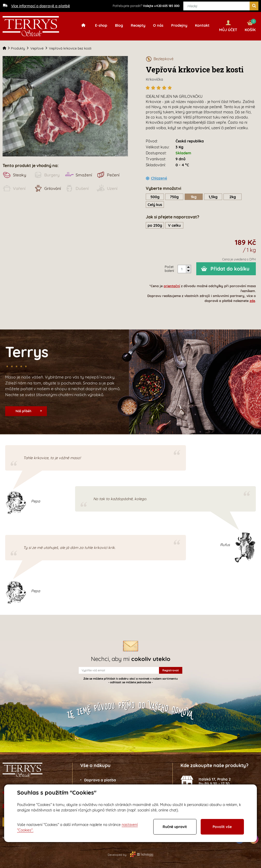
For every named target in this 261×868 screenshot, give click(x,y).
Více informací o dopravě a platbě (41, 6)
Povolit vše (222, 827)
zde (252, 300)
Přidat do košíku (230, 268)
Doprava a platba (100, 780)
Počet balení (169, 268)
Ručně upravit (175, 827)
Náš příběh (29, 411)
